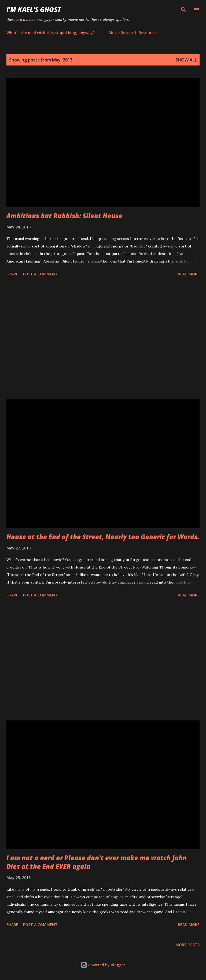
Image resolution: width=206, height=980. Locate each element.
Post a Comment (40, 274)
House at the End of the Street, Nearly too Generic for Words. (103, 537)
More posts (187, 945)
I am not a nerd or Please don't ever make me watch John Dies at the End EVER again (97, 862)
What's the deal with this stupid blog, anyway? (51, 33)
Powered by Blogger (103, 965)
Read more (189, 274)
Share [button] (12, 274)
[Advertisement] (103, 339)
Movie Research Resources (133, 33)
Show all (186, 60)
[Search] (183, 10)
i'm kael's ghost (34, 10)
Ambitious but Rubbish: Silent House (64, 216)
